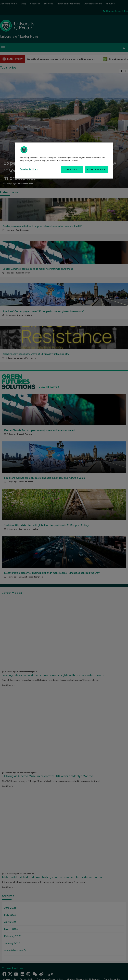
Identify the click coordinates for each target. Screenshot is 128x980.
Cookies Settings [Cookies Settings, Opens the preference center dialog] (29, 169)
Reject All (72, 169)
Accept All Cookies (97, 169)
